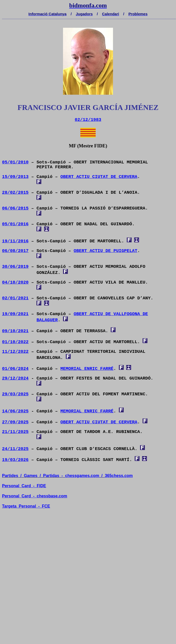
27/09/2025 (15, 422)
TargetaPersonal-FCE (26, 506)
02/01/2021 (15, 298)
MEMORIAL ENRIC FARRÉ (87, 369)
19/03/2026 (15, 460)
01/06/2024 (15, 369)
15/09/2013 (15, 177)
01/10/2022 (15, 342)
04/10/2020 (15, 282)
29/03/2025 (15, 394)
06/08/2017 (15, 251)
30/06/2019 (15, 267)
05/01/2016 (15, 224)
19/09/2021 (15, 314)
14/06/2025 (15, 411)
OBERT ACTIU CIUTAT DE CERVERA (99, 177)
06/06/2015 (15, 208)
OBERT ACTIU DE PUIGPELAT (106, 251)
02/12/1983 (88, 120)
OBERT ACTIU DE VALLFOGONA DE (111, 314)
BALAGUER (47, 320)
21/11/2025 (15, 432)
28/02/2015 (15, 193)
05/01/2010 (15, 162)
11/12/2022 (15, 352)
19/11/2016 (15, 241)
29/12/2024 (15, 378)
